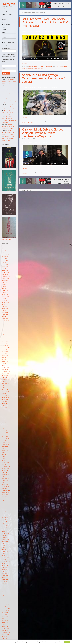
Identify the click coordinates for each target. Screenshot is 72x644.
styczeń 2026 (5, 247)
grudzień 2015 (5, 486)
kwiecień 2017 (5, 455)
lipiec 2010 (4, 615)
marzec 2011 (5, 599)
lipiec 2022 (4, 330)
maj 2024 (4, 286)
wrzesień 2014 (5, 516)
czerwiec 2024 (5, 284)
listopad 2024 (5, 275)
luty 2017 (4, 459)
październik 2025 (6, 253)
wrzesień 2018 (5, 421)
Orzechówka (25, 123)
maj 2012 (4, 571)
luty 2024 (4, 292)
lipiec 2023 (4, 306)
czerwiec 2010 (5, 617)
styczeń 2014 (5, 532)
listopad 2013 (5, 536)
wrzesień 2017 (5, 445)
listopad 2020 (5, 370)
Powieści (4, 30)
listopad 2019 (5, 393)
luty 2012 (4, 577)
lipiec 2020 (4, 377)
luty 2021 (4, 364)
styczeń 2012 (5, 579)
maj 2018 (4, 429)
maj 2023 (4, 310)
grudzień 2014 (5, 510)
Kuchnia (4, 37)
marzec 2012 (5, 575)
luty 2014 (4, 530)
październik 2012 (6, 561)
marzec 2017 (5, 457)
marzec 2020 (5, 385)
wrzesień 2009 (5, 635)
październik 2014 (6, 514)
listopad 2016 (5, 464)
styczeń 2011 (5, 603)
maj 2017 (4, 453)
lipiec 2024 (4, 283)
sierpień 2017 (5, 447)
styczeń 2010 (5, 627)
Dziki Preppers (40, 172)
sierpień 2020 (5, 375)
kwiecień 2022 (5, 336)
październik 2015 (6, 490)
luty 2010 (4, 625)
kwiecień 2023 (5, 312)
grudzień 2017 (5, 439)
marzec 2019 (5, 409)
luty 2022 (4, 340)
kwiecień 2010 (5, 621)
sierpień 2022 (5, 328)
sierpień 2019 (5, 399)
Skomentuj (30, 123)
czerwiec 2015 (5, 498)
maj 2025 (4, 263)
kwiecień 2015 (5, 502)
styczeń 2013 (5, 555)
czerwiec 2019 (5, 403)
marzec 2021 (5, 362)
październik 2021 (6, 348)
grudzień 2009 (5, 629)
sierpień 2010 (5, 613)
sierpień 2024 (5, 281)
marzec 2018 (5, 433)
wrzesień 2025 (5, 255)
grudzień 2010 (5, 605)
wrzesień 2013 (5, 540)
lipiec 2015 (4, 496)
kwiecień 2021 (5, 360)
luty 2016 (4, 482)
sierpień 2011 (5, 589)
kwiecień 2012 (5, 573)
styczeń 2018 (5, 437)
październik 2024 (6, 277)
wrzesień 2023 (5, 302)
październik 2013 (6, 538)
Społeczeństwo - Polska (38, 66)
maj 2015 (4, 500)
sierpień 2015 (5, 494)
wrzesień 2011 (5, 587)
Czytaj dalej (25, 63)
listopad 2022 (5, 322)
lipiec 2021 (4, 354)
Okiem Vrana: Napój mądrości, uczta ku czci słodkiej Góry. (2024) (9, 81)
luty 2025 (4, 269)
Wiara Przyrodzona (6, 45)
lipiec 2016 (4, 472)
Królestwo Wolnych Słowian (61, 66)
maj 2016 (4, 476)
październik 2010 (6, 609)
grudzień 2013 (5, 534)
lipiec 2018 (4, 425)
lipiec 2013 (4, 544)
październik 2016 (6, 466)
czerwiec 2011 (5, 593)
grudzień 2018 (5, 415)
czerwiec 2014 (5, 522)
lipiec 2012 (4, 567)
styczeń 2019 (5, 413)
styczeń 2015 (5, 508)
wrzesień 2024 (5, 279)
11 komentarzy (41, 68)
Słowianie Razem (59, 172)
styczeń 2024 (5, 294)
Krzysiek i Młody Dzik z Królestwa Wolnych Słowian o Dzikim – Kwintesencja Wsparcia (43, 133)
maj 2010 (4, 619)
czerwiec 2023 (5, 308)
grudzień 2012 (5, 557)
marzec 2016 (5, 480)
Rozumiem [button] (67, 642)
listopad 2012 (5, 559)
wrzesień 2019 (5, 397)
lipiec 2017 (4, 449)
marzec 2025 (5, 267)
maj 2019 (4, 405)
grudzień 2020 (5, 368)
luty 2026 (4, 245)
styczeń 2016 (5, 484)
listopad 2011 (5, 583)
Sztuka (3, 32)
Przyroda (4, 27)
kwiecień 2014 (5, 526)
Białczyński (9, 4)
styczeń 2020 (5, 389)
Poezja (3, 35)
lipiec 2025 (4, 259)
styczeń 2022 (5, 342)
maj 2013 (4, 547)
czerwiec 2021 (5, 356)
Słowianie (4, 19)
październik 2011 (6, 585)
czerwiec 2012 (5, 569)
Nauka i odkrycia (6, 25)
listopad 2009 (5, 631)
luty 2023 (4, 316)
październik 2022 (6, 324)
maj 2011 (4, 595)
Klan (3, 40)
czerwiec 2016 (5, 474)
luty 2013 (4, 553)
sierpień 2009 (5, 636)
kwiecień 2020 (5, 383)
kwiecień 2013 (5, 549)
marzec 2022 (5, 338)
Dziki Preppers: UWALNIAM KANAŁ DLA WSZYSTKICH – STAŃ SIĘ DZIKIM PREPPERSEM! (45, 22)
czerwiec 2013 (5, 546)
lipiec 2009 (4, 638)
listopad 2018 (5, 417)
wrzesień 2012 (5, 563)
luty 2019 (4, 411)
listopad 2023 (5, 298)
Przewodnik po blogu (7, 14)
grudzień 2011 (5, 581)
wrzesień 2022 (5, 326)
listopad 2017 (5, 441)
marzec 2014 (5, 528)
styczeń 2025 (5, 271)
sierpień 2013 (5, 542)
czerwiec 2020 (5, 379)
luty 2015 (4, 506)
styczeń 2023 (5, 318)
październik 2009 (6, 633)
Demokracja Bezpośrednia (8, 42)
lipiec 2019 (4, 401)
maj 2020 (4, 381)
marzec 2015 (5, 504)
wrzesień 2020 (5, 373)
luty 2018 (4, 435)
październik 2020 (6, 372)
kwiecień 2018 (5, 431)
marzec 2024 (5, 290)
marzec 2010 (5, 623)
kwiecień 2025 (5, 265)
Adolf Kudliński (50, 121)
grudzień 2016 (5, 462)
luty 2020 (4, 387)
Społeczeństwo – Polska (7, 22)
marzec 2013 (5, 551)
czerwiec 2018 (5, 427)
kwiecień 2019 (5, 407)
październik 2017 (6, 443)
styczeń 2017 (5, 460)
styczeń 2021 (5, 366)
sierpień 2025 (5, 257)
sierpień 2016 (5, 470)
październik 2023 (6, 300)
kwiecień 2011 (5, 597)
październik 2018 (6, 419)
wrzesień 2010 (5, 611)
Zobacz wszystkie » (6, 239)
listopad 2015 (5, 488)
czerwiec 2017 (5, 451)
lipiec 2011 (4, 591)
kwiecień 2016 (5, 478)
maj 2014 (4, 524)
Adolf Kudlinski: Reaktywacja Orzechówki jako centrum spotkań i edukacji (44, 78)
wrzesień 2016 (5, 468)
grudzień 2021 (5, 344)
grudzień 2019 (5, 391)
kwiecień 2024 (5, 288)
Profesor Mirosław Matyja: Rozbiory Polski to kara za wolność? (8, 93)
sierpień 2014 (5, 518)
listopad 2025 (5, 251)
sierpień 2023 (5, 304)
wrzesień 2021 (5, 350)
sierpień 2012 (5, 565)
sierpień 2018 (5, 423)
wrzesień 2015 (5, 492)
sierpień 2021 (5, 352)
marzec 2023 (5, 314)
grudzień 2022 (5, 320)
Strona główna (5, 12)
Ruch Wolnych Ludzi (33, 68)
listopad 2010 (5, 607)
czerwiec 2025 (5, 261)
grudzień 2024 (5, 273)
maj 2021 (4, 358)
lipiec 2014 (4, 520)
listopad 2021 (5, 346)
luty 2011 (4, 601)
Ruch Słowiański (25, 68)
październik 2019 (6, 395)
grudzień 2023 (5, 296)
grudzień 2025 (5, 249)
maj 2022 (4, 334)
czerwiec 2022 (5, 332)
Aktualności (5, 17)
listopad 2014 (5, 512)
